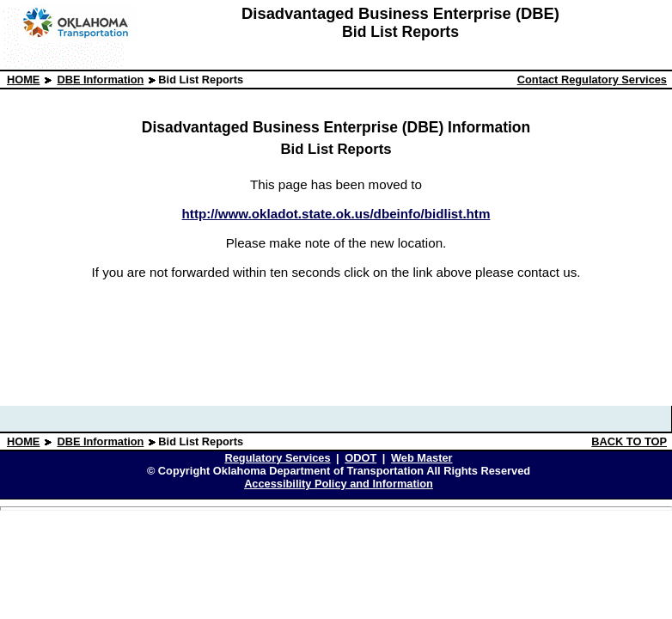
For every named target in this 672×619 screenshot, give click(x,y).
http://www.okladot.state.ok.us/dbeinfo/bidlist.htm (336, 214)
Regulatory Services (277, 458)
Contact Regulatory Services (592, 80)
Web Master (422, 458)
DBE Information (100, 80)
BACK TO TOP (629, 441)
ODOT (360, 458)
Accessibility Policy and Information (339, 484)
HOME (23, 80)
